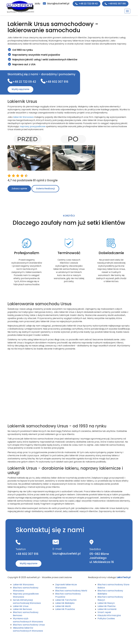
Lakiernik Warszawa (23, 585)
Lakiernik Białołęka (65, 603)
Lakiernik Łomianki (107, 609)
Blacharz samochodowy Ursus (29, 625)
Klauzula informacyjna (109, 615)
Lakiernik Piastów (107, 606)
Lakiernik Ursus (21, 606)
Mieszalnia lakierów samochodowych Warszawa (28, 629)
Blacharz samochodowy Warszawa (26, 589)
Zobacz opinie (19, 189)
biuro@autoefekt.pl (56, 4)
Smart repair (104, 612)
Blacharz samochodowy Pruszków (68, 595)
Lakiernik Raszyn (106, 603)
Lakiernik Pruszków (65, 609)
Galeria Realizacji (45, 189)
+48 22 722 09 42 (87, 4)
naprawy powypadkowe (33, 126)
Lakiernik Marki (63, 606)
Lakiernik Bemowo (22, 609)
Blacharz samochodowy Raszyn (110, 598)
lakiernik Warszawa (23, 117)
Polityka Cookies (106, 618)
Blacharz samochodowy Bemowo (26, 614)
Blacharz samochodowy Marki (71, 591)
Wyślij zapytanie (20, 89)
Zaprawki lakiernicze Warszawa (66, 586)
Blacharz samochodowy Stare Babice (113, 586)
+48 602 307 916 (115, 4)
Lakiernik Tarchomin (66, 600)
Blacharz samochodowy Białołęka (110, 592)
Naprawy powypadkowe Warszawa (26, 595)
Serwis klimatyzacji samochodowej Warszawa (27, 602)
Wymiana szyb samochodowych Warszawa (28, 620)
